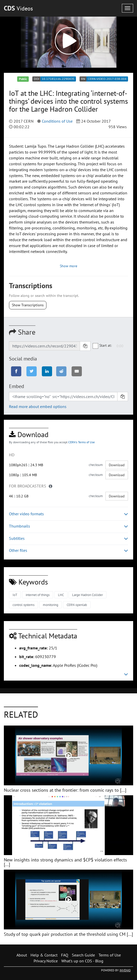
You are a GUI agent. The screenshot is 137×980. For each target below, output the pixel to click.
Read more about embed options (38, 406)
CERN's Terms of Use (81, 442)
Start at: (102, 346)
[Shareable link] (45, 346)
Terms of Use (110, 955)
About (22, 955)
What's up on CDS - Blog (82, 961)
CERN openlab (77, 605)
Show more (68, 266)
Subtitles (68, 538)
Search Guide (83, 955)
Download (117, 465)
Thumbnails (68, 526)
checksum (96, 465)
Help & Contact (44, 955)
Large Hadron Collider (87, 595)
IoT (15, 595)
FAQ (65, 955)
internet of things (38, 595)
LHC (61, 595)
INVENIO (125, 970)
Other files (68, 550)
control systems (23, 605)
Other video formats (68, 514)
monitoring (51, 605)
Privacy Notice (46, 961)
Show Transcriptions (28, 305)
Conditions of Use (57, 121)
